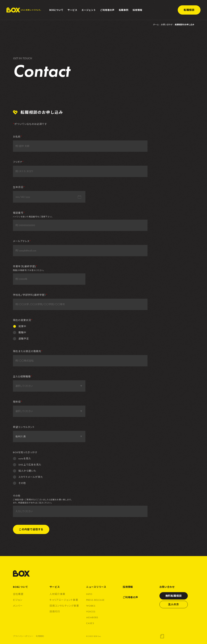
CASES (90, 623)
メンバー (18, 606)
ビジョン (18, 600)
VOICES (91, 612)
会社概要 (18, 594)
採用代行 (55, 612)
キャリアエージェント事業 (64, 600)
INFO (89, 594)
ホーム (156, 25)
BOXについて (20, 587)
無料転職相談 (174, 596)
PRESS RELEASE (95, 600)
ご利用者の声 (107, 10)
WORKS (91, 606)
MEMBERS (92, 617)
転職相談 (189, 10)
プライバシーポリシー (23, 636)
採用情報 (137, 10)
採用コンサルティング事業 (64, 606)
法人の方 (173, 604)
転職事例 (124, 10)
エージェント (89, 10)
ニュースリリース (96, 587)
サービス (55, 587)
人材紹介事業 (57, 594)
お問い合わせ (167, 25)
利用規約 (40, 636)
